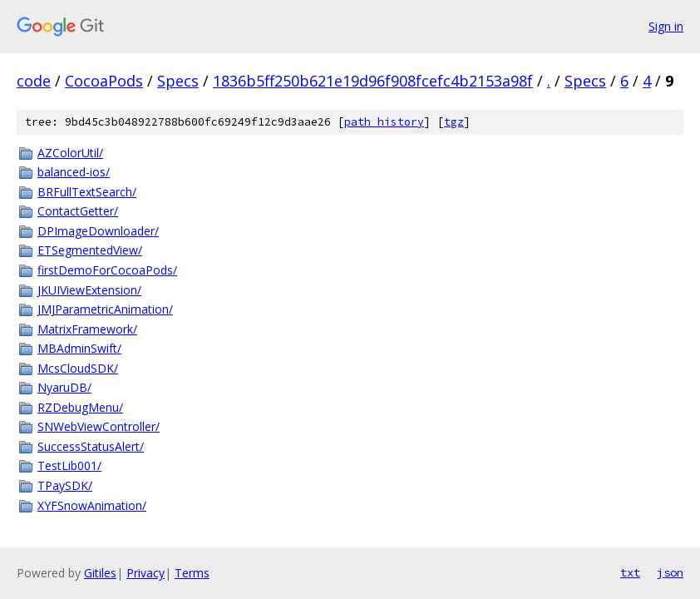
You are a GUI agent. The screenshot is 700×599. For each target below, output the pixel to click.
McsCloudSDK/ (78, 368)
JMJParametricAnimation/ (105, 309)
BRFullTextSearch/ (87, 192)
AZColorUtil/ (70, 153)
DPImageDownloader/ (98, 231)
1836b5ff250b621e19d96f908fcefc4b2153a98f (373, 81)
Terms (192, 573)
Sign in (666, 26)
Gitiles (100, 573)
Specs (178, 81)
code (34, 81)
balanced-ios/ (74, 172)
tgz (454, 122)
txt (630, 572)
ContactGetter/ (78, 211)
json (670, 572)
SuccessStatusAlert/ (91, 446)
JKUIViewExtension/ (89, 290)
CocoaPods (104, 81)
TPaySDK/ (65, 485)
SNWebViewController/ (99, 426)
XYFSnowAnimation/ (92, 505)
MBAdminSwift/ (79, 348)
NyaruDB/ (64, 387)
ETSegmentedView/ (90, 250)
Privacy (145, 573)
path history (384, 122)
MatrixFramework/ (87, 329)
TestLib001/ (69, 465)
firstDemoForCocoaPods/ (107, 270)
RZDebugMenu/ (80, 407)
